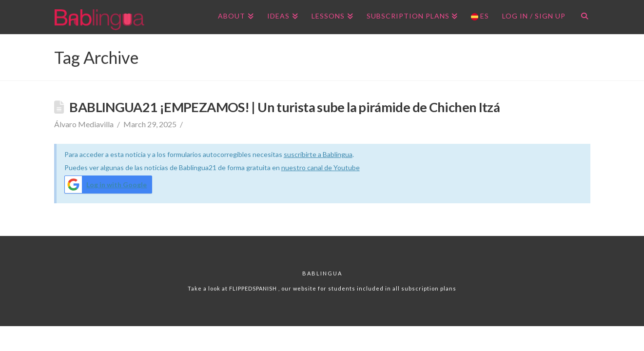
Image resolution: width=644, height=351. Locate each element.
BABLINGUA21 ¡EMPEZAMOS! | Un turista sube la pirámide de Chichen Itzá (284, 107)
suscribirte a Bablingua (318, 154)
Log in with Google (106, 185)
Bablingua (322, 273)
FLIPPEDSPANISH (254, 288)
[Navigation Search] (581, 17)
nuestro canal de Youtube (321, 167)
